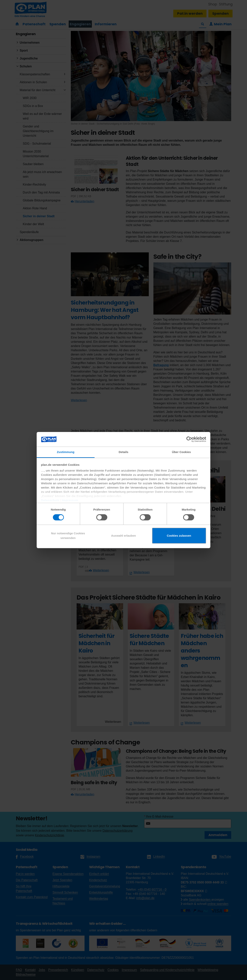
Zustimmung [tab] (66, 452)
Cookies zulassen (179, 536)
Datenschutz (50, 500)
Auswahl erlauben (123, 536)
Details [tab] (123, 452)
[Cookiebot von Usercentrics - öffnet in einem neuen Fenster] (189, 439)
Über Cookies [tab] (181, 452)
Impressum (70, 500)
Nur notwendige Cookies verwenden (68, 536)
